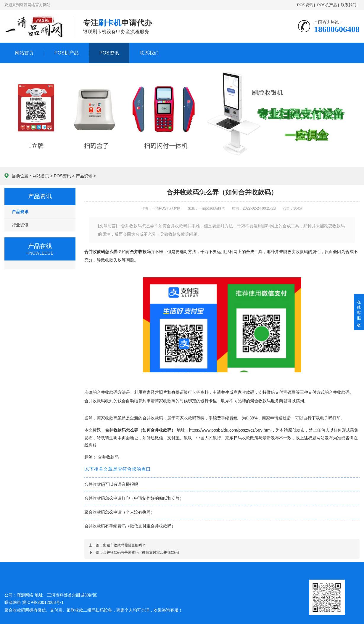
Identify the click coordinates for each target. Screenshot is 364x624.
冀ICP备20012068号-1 (43, 602)
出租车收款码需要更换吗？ (124, 545)
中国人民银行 (209, 438)
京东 (229, 438)
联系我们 (149, 53)
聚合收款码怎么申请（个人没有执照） (120, 512)
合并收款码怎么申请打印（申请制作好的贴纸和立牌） (134, 498)
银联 (188, 438)
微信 (159, 438)
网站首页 (24, 53)
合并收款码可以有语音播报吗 (111, 484)
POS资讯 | (306, 5)
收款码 (302, 252)
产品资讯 (84, 176)
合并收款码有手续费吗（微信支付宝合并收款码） (130, 526)
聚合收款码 (260, 401)
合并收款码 (108, 457)
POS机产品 (67, 53)
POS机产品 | (328, 5)
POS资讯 (109, 53)
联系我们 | (350, 5)
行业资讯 (20, 225)
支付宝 (173, 438)
